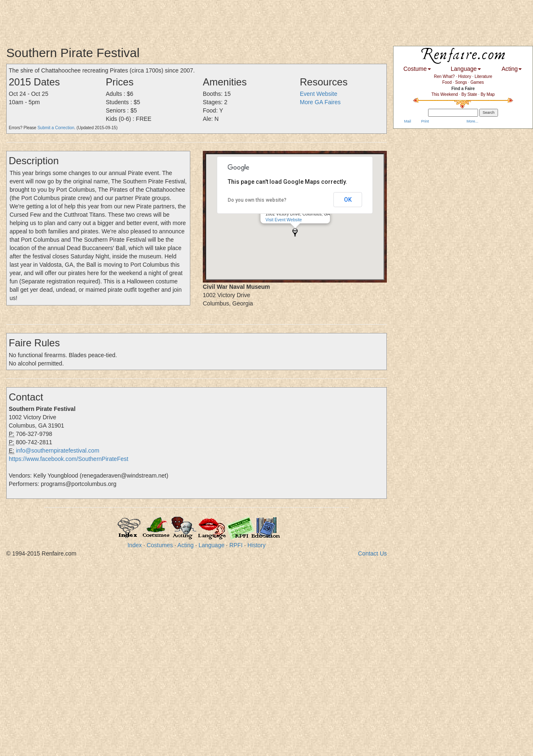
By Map (488, 94)
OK (348, 200)
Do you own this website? (257, 200)
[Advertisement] (152, 19)
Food (447, 82)
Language (212, 545)
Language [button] (466, 69)
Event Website (319, 94)
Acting (186, 545)
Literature (483, 76)
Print (425, 121)
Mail (407, 121)
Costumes (160, 545)
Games (477, 82)
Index (134, 545)
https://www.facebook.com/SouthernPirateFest (68, 459)
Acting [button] (512, 69)
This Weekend (445, 94)
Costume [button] (417, 69)
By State (469, 94)
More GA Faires (320, 102)
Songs (461, 82)
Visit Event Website (284, 220)
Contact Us (372, 553)
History (257, 545)
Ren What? (444, 76)
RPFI (236, 545)
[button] (295, 232)
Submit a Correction (56, 128)
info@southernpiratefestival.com (57, 451)
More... (472, 121)
